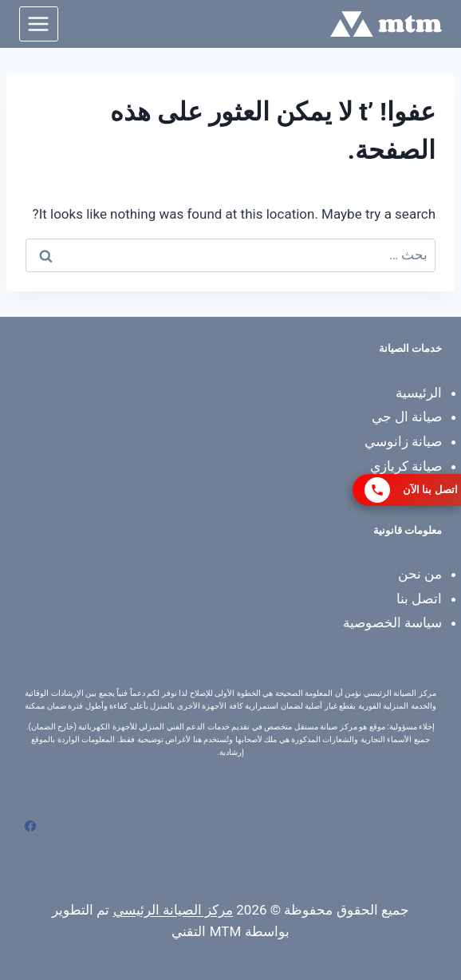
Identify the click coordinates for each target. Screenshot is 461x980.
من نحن (420, 574)
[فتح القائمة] (39, 24)
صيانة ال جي (407, 417)
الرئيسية (419, 393)
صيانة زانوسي (403, 441)
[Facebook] (30, 826)
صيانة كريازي (406, 466)
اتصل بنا (419, 599)
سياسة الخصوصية (392, 622)
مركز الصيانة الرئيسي (173, 910)
